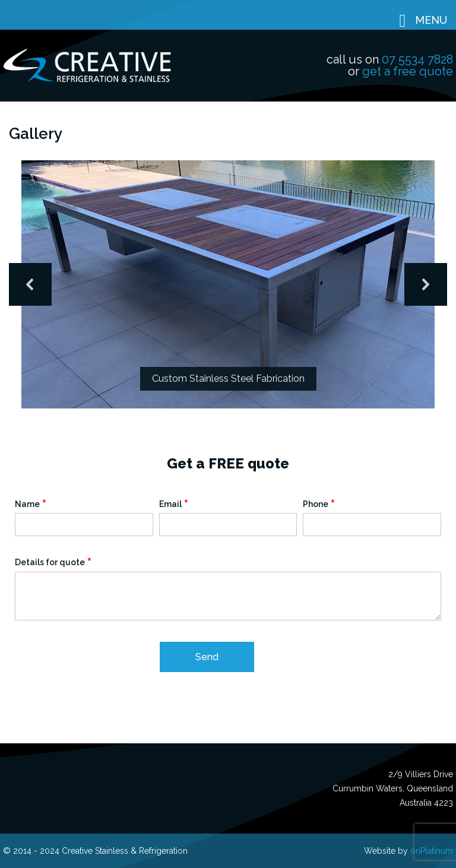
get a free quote (408, 71)
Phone (319, 504)
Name (31, 504)
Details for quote (53, 562)
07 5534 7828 (417, 59)
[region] (228, 285)
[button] (30, 284)
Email (174, 504)
